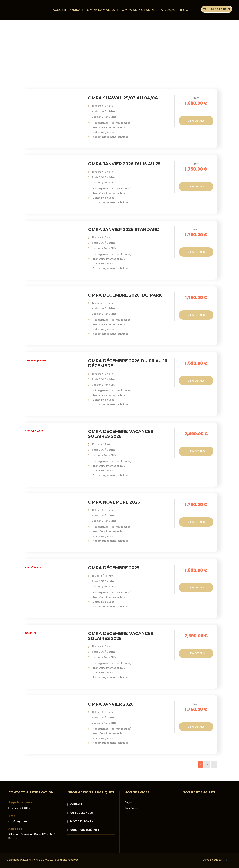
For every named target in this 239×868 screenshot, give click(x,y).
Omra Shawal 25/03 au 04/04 (123, 101)
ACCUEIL (60, 10)
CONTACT (76, 804)
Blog (183, 10)
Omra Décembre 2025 (114, 571)
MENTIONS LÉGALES (81, 821)
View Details (196, 123)
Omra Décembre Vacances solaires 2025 (121, 639)
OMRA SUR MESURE (138, 10)
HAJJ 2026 (167, 10)
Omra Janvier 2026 (111, 707)
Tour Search (132, 808)
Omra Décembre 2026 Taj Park (125, 298)
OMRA (75, 10)
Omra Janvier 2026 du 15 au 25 (124, 167)
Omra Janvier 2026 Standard (124, 232)
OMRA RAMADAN (101, 10)
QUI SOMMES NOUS (81, 813)
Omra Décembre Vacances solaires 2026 (121, 437)
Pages (129, 802)
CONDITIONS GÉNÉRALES (85, 830)
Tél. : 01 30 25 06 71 (217, 9)
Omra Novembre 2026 (114, 505)
